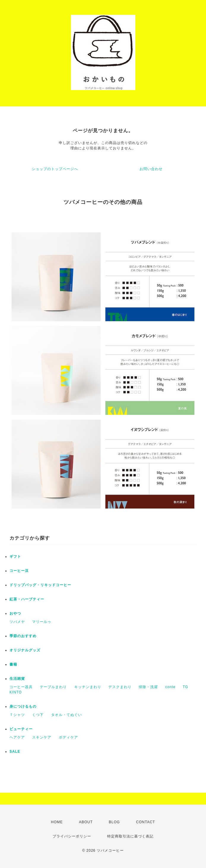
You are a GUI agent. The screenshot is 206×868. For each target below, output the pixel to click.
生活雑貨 (17, 679)
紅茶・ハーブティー (27, 599)
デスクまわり (120, 687)
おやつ (15, 613)
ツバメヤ (17, 622)
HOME (57, 822)
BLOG (114, 822)
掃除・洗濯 (148, 687)
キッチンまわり (88, 687)
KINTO (16, 692)
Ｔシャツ (17, 715)
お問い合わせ (151, 169)
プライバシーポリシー (72, 836)
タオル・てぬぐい (66, 715)
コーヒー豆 (19, 571)
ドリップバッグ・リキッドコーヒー (40, 585)
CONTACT (145, 822)
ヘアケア (17, 737)
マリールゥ (42, 622)
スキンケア (42, 737)
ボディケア (68, 737)
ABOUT (86, 822)
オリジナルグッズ (25, 650)
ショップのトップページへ (55, 169)
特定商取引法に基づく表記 (130, 836)
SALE (15, 752)
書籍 (13, 664)
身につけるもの (23, 706)
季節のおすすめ (23, 636)
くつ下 (38, 715)
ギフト (15, 557)
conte (170, 687)
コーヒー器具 (21, 687)
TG (185, 687)
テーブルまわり (53, 687)
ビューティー (21, 729)
